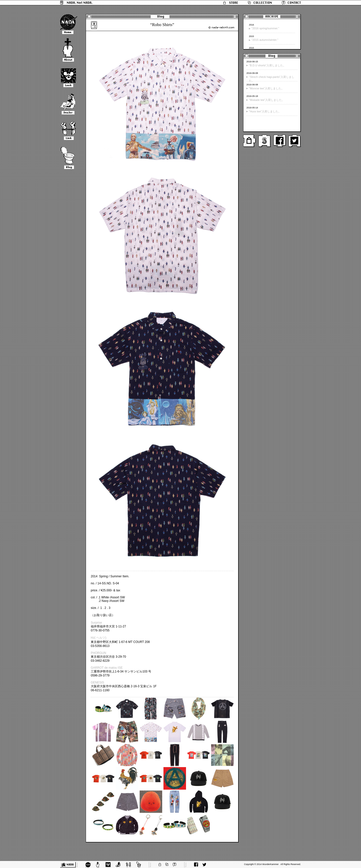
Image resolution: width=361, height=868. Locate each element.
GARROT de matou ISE (107, 668)
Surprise (96, 623)
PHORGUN (98, 653)
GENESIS (97, 682)
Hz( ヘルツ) (99, 638)
